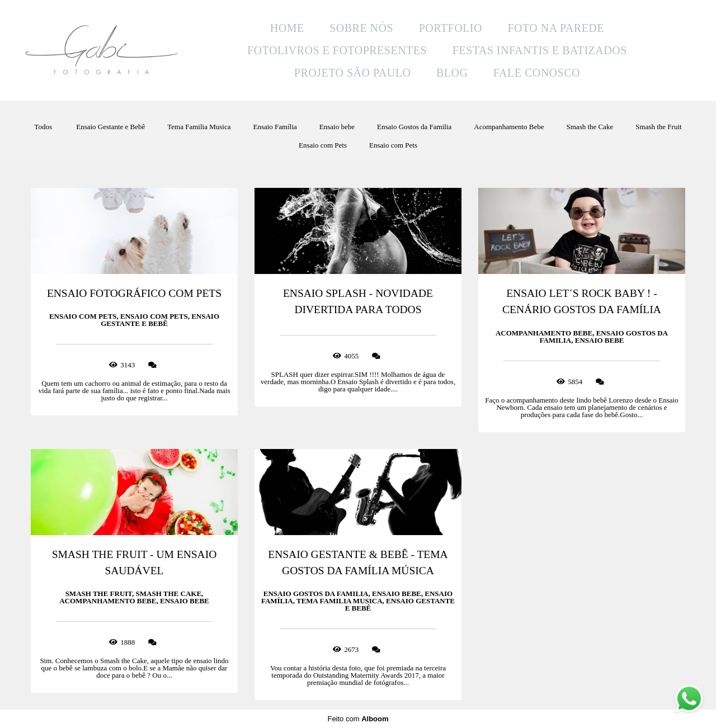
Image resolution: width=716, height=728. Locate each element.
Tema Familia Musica (199, 127)
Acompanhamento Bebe (509, 127)
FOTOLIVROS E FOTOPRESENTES (337, 50)
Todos (43, 127)
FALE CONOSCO (537, 73)
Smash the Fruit (658, 127)
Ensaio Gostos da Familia (414, 127)
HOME (287, 28)
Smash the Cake (590, 127)
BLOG (452, 73)
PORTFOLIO (451, 28)
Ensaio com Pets (323, 145)
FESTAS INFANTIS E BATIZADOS (540, 50)
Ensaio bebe (337, 127)
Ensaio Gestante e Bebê (110, 127)
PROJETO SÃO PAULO (353, 73)
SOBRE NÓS (361, 28)
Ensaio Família (275, 127)
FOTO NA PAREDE (556, 28)
